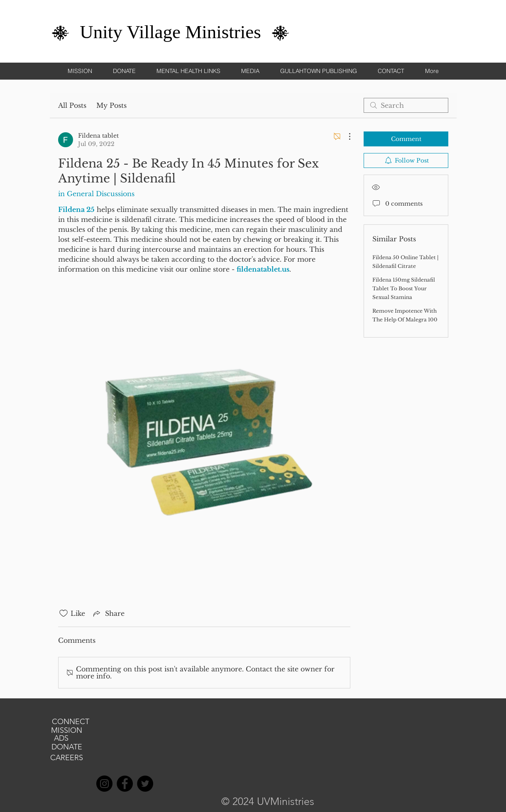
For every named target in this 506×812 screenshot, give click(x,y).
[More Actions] (345, 136)
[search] (406, 105)
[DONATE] (67, 747)
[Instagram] (104, 784)
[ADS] (61, 739)
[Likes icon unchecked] (64, 613)
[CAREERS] (67, 758)
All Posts (72, 105)
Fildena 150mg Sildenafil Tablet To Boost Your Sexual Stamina (404, 288)
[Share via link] (108, 613)
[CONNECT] (71, 722)
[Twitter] (145, 784)
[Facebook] (125, 784)
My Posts (111, 105)
